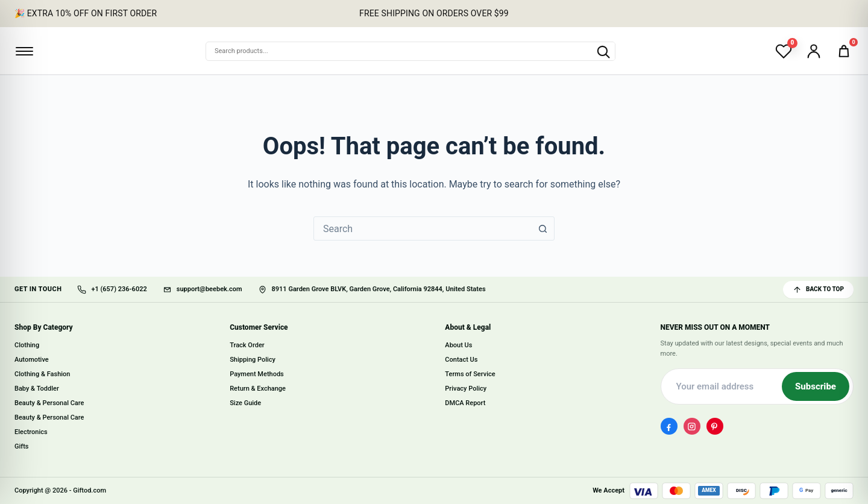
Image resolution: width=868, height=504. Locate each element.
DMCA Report (465, 404)
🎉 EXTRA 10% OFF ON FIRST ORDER (86, 13)
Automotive (32, 360)
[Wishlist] (784, 51)
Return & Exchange (258, 389)
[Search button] (542, 228)
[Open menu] (24, 51)
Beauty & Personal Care (49, 404)
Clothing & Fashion (42, 375)
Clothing (27, 346)
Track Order (247, 346)
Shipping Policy (253, 360)
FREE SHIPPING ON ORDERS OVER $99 (434, 13)
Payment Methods (257, 375)
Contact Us (461, 360)
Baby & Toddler (37, 389)
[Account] (814, 51)
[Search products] (603, 51)
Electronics (31, 432)
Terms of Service (470, 375)
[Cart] (844, 51)
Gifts (22, 446)
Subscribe (816, 387)
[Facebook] (669, 427)
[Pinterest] (715, 427)
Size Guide (245, 404)
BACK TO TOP (818, 290)
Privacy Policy (466, 389)
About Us (458, 346)
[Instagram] (692, 427)
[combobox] (423, 228)
